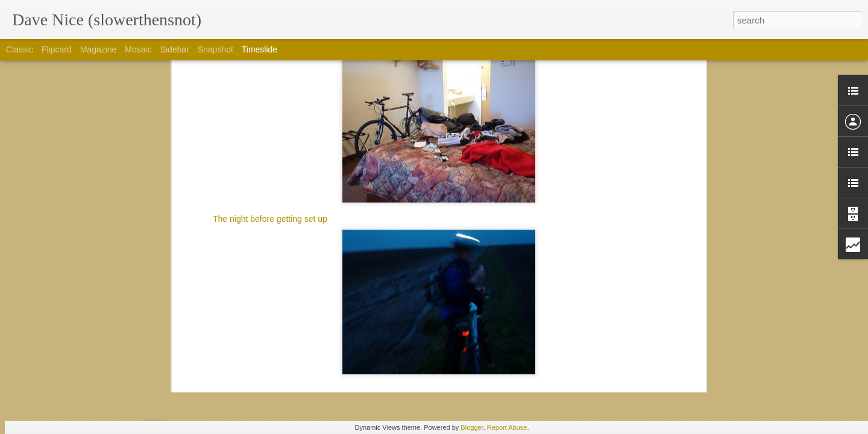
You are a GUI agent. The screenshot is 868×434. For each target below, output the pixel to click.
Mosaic (138, 49)
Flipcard (57, 49)
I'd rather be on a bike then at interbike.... (629, 342)
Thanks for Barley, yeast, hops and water (628, 257)
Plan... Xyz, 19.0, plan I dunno (444, 300)
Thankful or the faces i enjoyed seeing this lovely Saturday (661, 278)
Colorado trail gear (587, 363)
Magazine (99, 49)
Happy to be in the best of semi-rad (618, 321)
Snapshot (215, 49)
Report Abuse (507, 427)
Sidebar (175, 49)
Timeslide (259, 49)
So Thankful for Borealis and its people (624, 300)
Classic (20, 49)
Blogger (472, 427)
